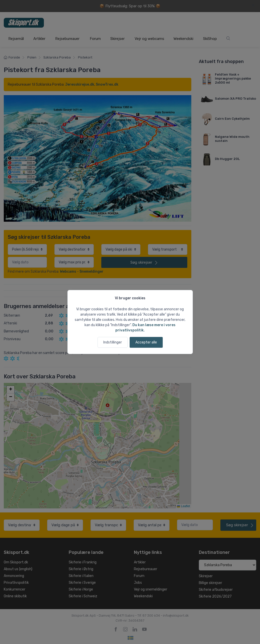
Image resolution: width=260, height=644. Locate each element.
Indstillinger (113, 342)
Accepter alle (146, 342)
